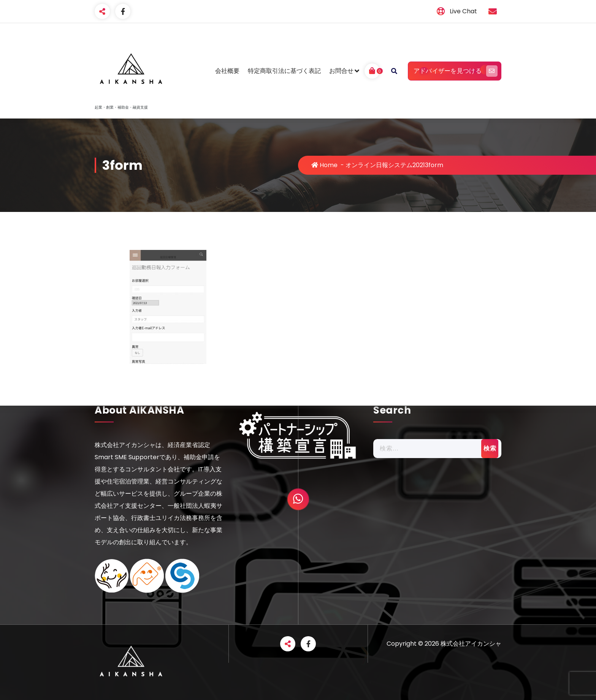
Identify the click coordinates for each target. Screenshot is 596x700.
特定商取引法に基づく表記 (284, 71)
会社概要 (227, 71)
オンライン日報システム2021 (385, 165)
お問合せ (341, 71)
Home (324, 165)
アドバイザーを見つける (455, 71)
